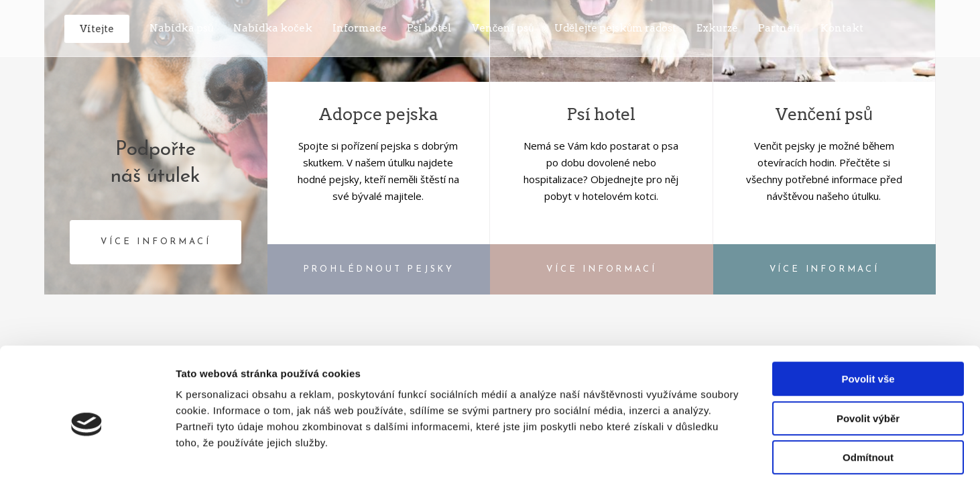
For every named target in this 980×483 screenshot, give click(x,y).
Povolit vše (868, 319)
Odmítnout (868, 397)
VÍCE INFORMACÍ (156, 242)
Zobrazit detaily (709, 457)
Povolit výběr (868, 359)
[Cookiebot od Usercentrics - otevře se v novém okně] (87, 457)
